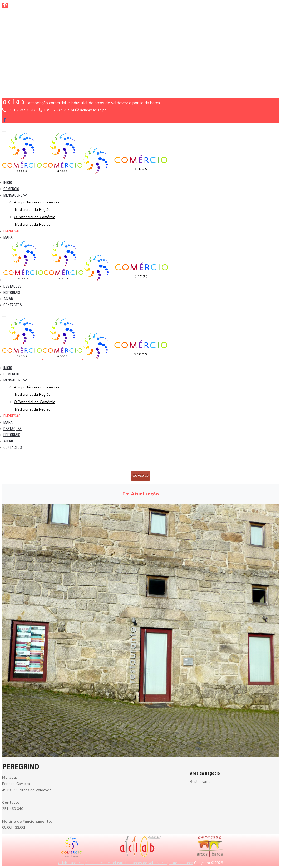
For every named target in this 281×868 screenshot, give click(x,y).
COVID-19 (140, 476)
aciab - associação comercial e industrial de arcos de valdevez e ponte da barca (126, 863)
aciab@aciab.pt (93, 110)
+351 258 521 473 (22, 110)
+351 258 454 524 (59, 110)
